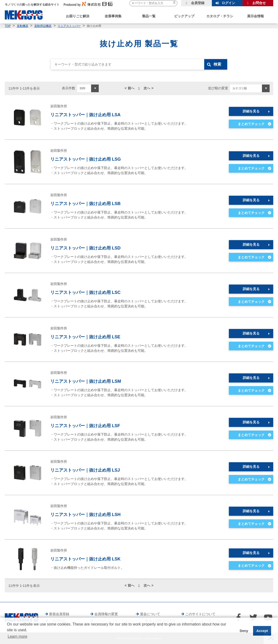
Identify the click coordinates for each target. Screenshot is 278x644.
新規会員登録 (59, 614)
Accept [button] (262, 631)
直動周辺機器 (43, 26)
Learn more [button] (17, 636)
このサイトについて (200, 614)
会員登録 (198, 3)
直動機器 (23, 26)
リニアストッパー (69, 26)
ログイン (228, 3)
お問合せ (259, 3)
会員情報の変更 (106, 614)
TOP (8, 26)
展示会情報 (255, 16)
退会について (150, 614)
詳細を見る (251, 111)
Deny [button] (244, 631)
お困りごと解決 (78, 16)
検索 (217, 64)
